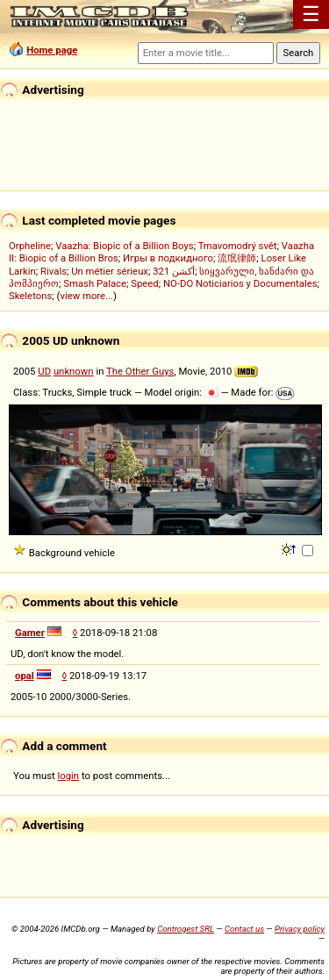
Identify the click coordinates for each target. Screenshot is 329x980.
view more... (86, 296)
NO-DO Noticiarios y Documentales (240, 283)
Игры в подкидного (168, 258)
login (69, 776)
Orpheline (30, 246)
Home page (52, 50)
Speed (145, 283)
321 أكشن (174, 271)
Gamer (30, 633)
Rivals (54, 271)
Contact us (244, 929)
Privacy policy (300, 929)
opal (25, 676)
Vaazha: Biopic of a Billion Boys (124, 246)
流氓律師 (237, 258)
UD (44, 371)
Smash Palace (95, 283)
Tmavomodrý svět (238, 246)
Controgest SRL (186, 929)
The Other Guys (140, 371)
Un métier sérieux (110, 271)
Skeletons (30, 296)
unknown (74, 371)
